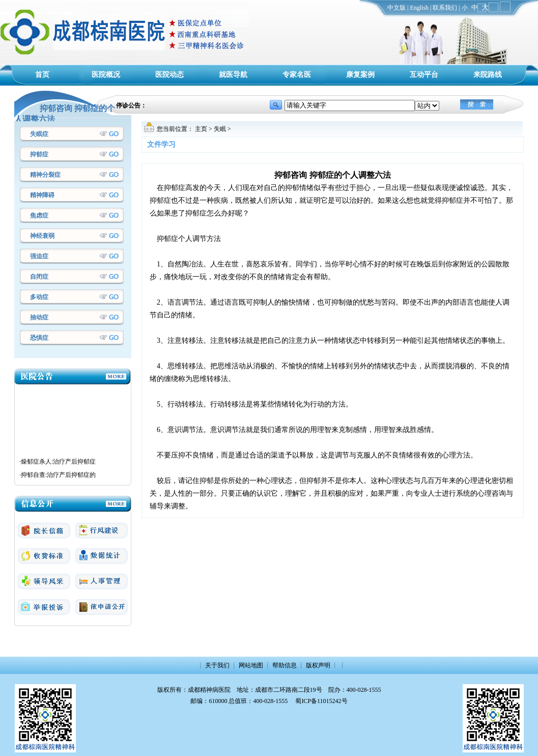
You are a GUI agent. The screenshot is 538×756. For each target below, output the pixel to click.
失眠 (220, 129)
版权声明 (318, 665)
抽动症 (39, 317)
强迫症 (39, 256)
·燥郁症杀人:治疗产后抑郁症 (58, 470)
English (419, 8)
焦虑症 (39, 215)
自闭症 (39, 277)
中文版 (397, 8)
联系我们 (445, 8)
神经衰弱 (42, 236)
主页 (201, 129)
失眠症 (39, 134)
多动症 (39, 297)
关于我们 (217, 665)
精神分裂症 (45, 175)
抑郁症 (39, 154)
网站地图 (251, 665)
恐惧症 (39, 338)
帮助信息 (285, 665)
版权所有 (169, 690)
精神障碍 (42, 195)
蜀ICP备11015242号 (321, 701)
